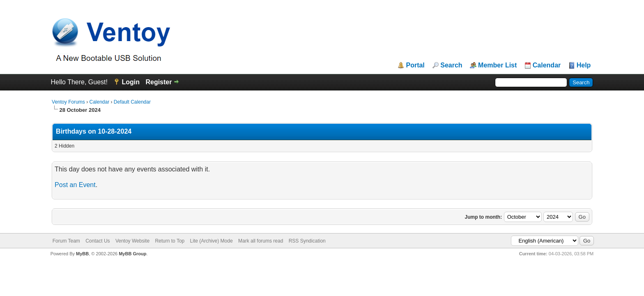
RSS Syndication (307, 241)
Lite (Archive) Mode (212, 241)
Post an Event (75, 185)
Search (451, 65)
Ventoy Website (132, 241)
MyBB (82, 254)
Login (131, 82)
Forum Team (66, 241)
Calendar (547, 65)
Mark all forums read (261, 241)
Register (159, 82)
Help (584, 65)
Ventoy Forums (68, 102)
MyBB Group (132, 254)
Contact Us (98, 241)
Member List (497, 65)
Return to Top (170, 241)
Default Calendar (132, 102)
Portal (415, 65)
